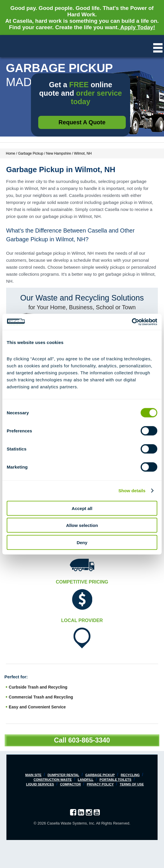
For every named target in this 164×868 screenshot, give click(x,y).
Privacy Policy (100, 784)
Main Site (33, 775)
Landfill (86, 780)
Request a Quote (82, 122)
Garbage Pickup (100, 775)
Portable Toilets (115, 780)
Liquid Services (40, 784)
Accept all (82, 508)
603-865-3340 (89, 740)
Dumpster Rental (63, 775)
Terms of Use (132, 784)
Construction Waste (53, 780)
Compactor (70, 784)
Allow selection (82, 525)
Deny (82, 542)
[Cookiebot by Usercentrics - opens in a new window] (132, 322)
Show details (132, 491)
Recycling (130, 775)
